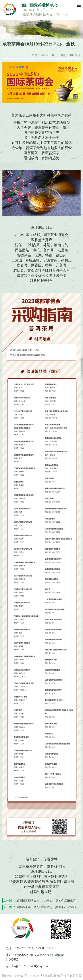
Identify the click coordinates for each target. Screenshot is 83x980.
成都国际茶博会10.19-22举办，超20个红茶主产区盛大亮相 (41, 901)
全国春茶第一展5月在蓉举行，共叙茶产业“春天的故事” (41, 907)
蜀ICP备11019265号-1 (16, 976)
